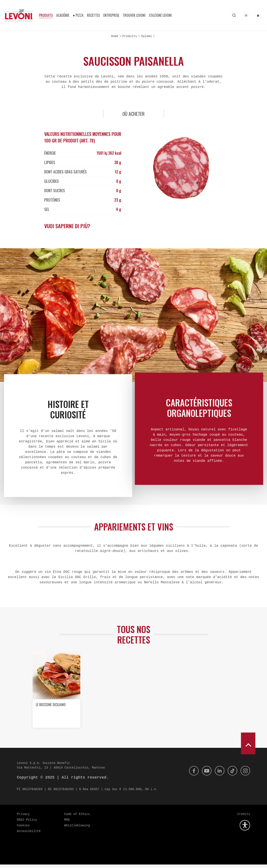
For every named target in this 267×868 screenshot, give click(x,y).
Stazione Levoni (160, 15)
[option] (56, 695)
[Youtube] (204, 774)
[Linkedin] (218, 774)
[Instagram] (245, 774)
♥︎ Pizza (78, 15)
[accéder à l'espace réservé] (258, 15)
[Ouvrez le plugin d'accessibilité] (245, 829)
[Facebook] (190, 774)
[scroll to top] (248, 747)
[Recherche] (234, 15)
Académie (63, 15)
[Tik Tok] (231, 774)
